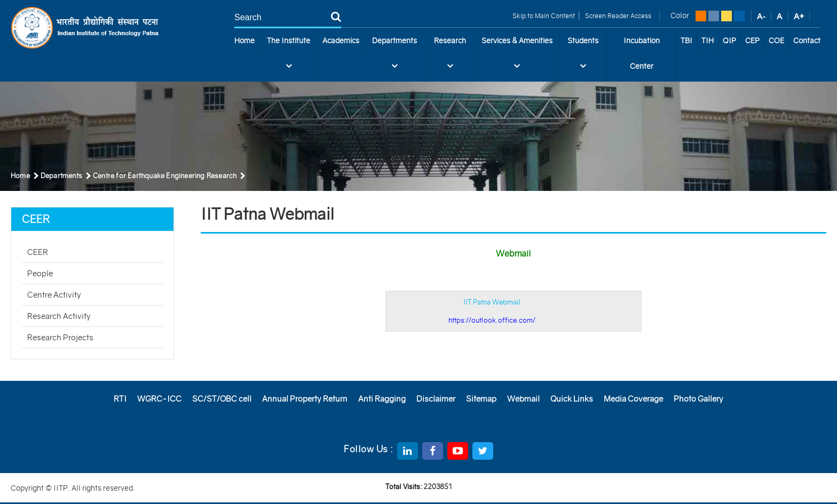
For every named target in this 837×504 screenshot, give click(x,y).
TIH (708, 41)
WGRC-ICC (159, 399)
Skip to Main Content (544, 16)
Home (244, 41)
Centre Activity (54, 295)
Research (450, 57)
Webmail (523, 399)
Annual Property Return (305, 399)
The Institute (289, 57)
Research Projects (60, 337)
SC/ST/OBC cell (222, 399)
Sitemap (481, 399)
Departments (394, 57)
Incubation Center (642, 53)
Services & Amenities (517, 57)
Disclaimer (436, 399)
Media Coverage (633, 399)
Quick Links (572, 399)
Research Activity (59, 316)
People (40, 273)
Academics (341, 41)
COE (776, 41)
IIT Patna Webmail (492, 311)
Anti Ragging (382, 399)
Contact (807, 41)
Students (583, 57)
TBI (686, 41)
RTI (120, 399)
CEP (752, 41)
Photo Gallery (698, 399)
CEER (38, 252)
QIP (729, 41)
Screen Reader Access (617, 16)
